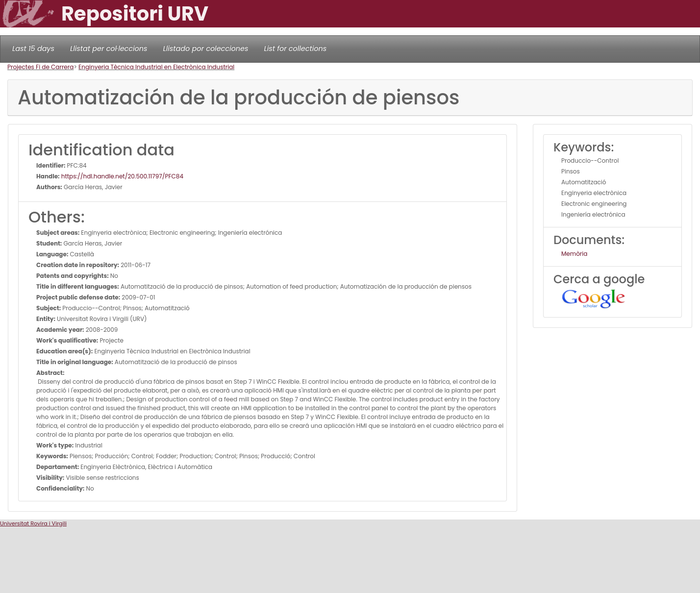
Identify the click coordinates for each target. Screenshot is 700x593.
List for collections (295, 49)
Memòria (574, 254)
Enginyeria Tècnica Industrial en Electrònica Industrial (156, 67)
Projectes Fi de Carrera (40, 67)
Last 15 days (33, 49)
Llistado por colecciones (206, 49)
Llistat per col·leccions (109, 49)
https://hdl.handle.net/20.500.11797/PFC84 (122, 176)
